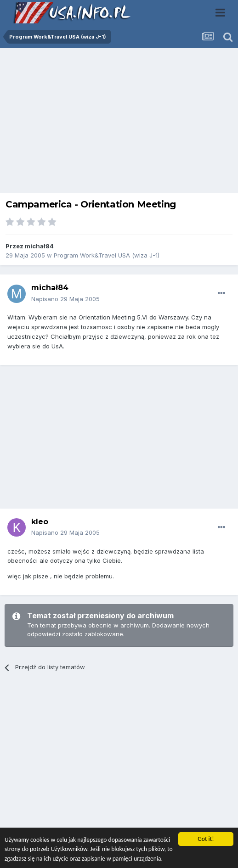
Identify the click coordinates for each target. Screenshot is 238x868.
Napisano (65, 299)
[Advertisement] (119, 123)
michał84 (39, 246)
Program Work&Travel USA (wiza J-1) (107, 255)
